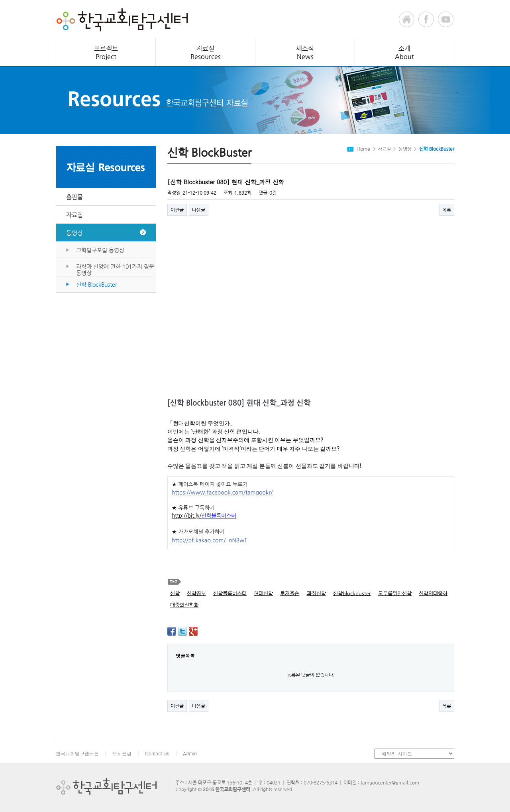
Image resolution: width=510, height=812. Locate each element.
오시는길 (122, 753)
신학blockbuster (352, 593)
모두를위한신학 (395, 593)
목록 (447, 210)
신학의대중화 (433, 593)
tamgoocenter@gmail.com (390, 782)
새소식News (305, 52)
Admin (190, 753)
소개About (404, 52)
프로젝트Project (106, 52)
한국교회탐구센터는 (77, 753)
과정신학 (316, 593)
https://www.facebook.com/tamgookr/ (222, 493)
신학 (175, 593)
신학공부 (196, 593)
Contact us (157, 753)
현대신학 (263, 593)
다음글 (199, 210)
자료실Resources (206, 52)
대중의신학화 (184, 605)
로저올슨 (290, 593)
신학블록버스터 (230, 593)
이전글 (177, 210)
